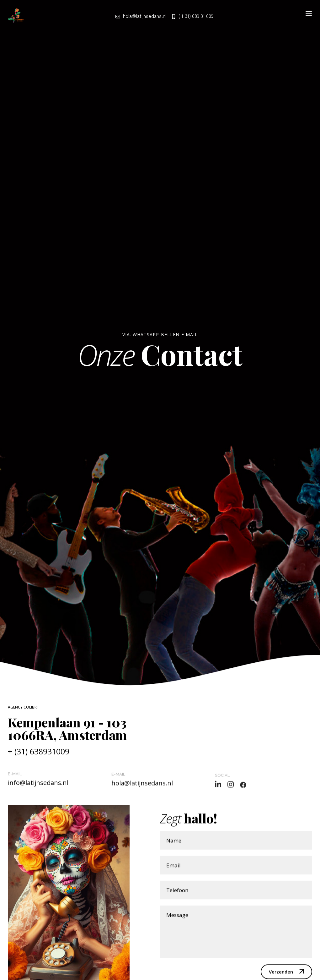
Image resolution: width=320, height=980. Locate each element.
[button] (309, 13)
